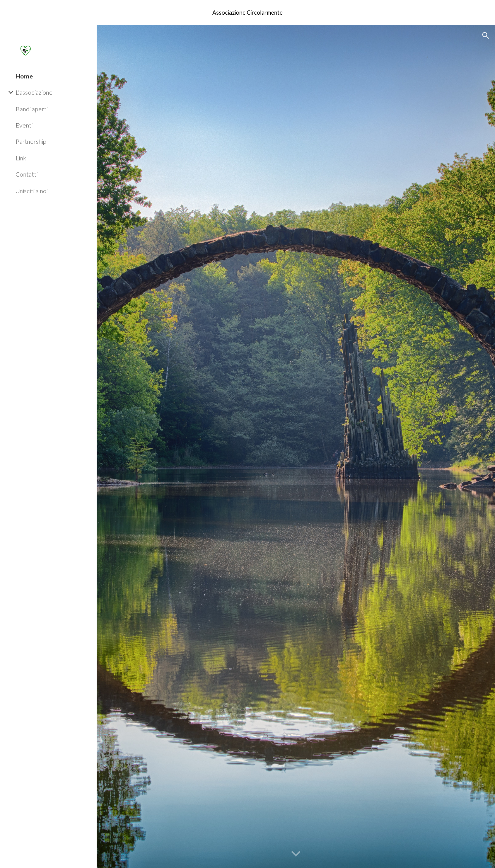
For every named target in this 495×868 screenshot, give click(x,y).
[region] (247, 12)
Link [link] (21, 158)
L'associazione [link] (34, 92)
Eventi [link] (24, 125)
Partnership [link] (31, 141)
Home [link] (24, 76)
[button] (486, 36)
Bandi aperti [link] (32, 109)
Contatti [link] (26, 174)
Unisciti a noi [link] (32, 191)
